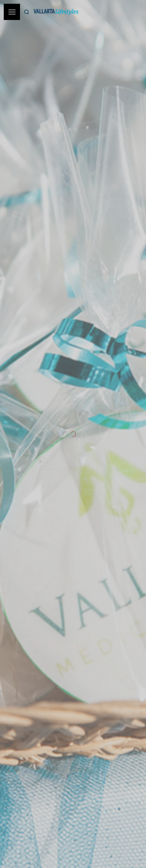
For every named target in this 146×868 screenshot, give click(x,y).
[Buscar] (27, 12)
